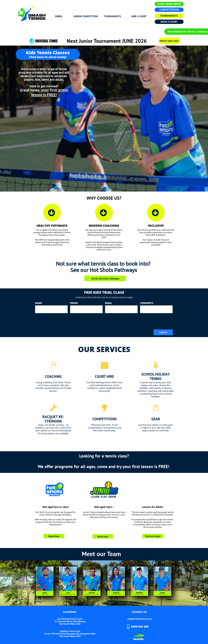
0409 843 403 (140, 627)
